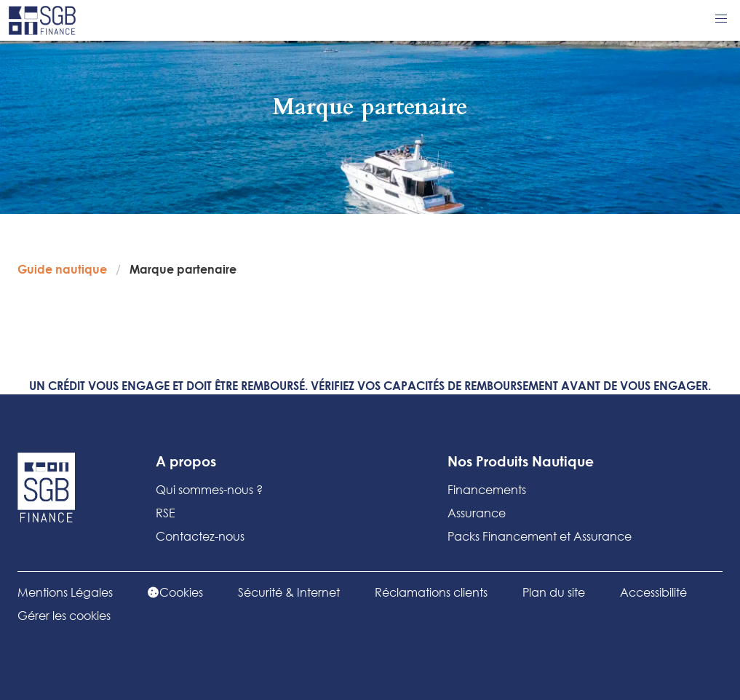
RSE (166, 513)
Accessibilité (653, 592)
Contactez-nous (200, 536)
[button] (721, 19)
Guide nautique (62, 269)
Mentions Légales (65, 592)
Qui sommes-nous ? (209, 489)
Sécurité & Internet (289, 592)
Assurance (477, 513)
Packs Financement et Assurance (540, 536)
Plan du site (554, 592)
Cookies (175, 592)
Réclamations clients (431, 592)
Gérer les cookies (64, 615)
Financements (487, 489)
